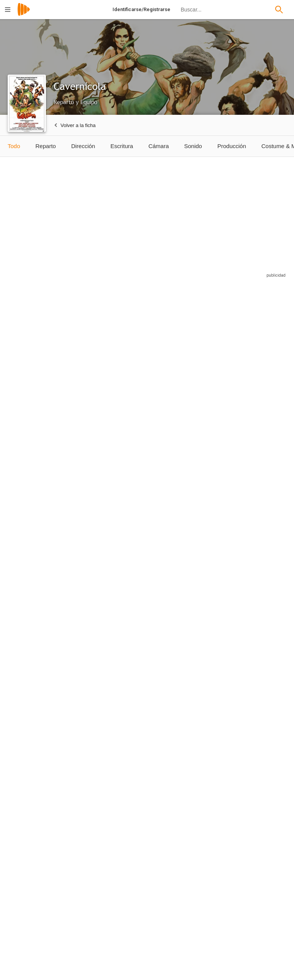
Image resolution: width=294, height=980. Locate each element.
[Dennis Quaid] (93, 354)
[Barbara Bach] (261, 354)
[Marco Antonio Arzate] (261, 750)
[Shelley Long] (150, 354)
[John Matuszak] (93, 450)
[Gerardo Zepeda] (36, 750)
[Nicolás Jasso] (150, 850)
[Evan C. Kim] (150, 546)
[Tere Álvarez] (93, 750)
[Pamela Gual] (207, 750)
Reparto (46, 146)
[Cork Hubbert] (261, 450)
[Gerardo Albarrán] (261, 850)
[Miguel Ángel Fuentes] (207, 646)
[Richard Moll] (207, 450)
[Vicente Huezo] (93, 850)
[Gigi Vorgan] (93, 646)
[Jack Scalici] (261, 546)
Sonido (193, 146)
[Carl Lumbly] (36, 450)
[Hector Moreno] (150, 750)
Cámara (159, 146)
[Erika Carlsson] (36, 646)
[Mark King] (36, 546)
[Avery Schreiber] (150, 450)
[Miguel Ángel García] (36, 850)
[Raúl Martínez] (207, 850)
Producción (232, 146)
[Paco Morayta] (93, 546)
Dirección (83, 146)
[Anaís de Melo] (150, 646)
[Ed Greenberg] (207, 546)
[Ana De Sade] (261, 646)
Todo (14, 146)
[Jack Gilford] (207, 354)
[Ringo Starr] (36, 354)
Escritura (122, 146)
